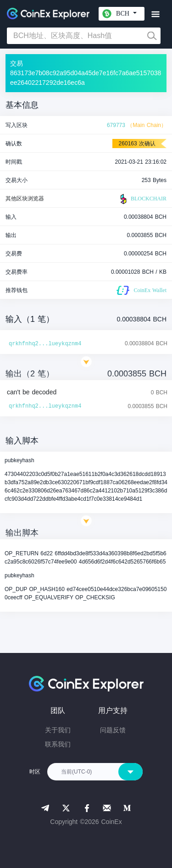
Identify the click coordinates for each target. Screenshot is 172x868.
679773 (116, 125)
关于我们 (58, 730)
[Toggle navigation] (155, 14)
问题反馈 (113, 730)
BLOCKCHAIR (142, 199)
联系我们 (58, 744)
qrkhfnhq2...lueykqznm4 (45, 344)
